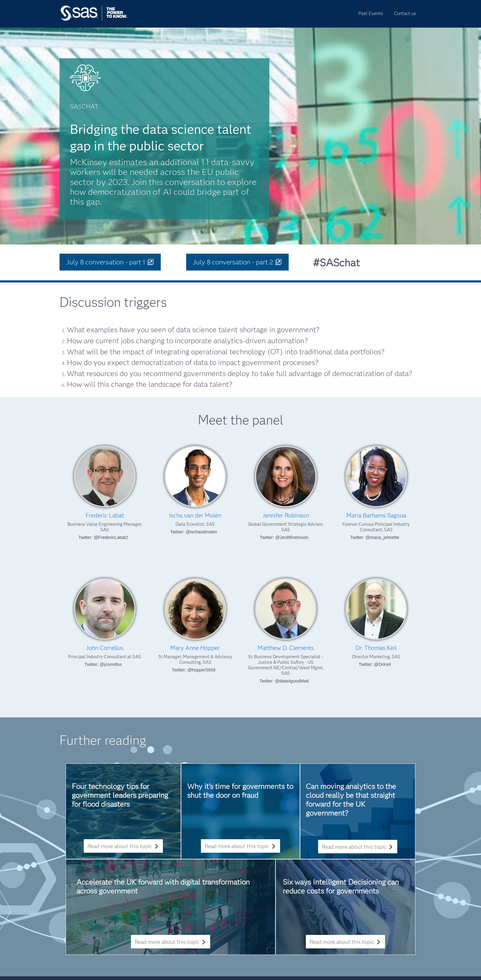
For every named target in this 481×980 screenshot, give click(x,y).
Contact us (405, 13)
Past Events (371, 13)
